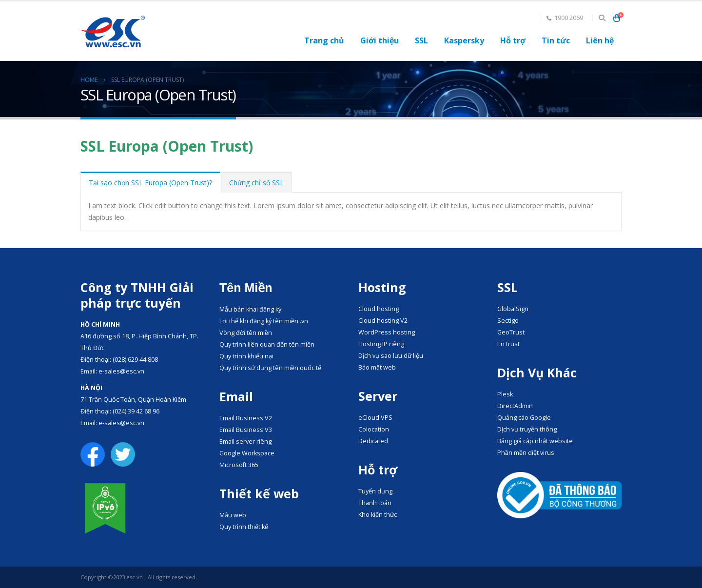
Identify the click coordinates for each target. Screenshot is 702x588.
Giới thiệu (380, 40)
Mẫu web (233, 515)
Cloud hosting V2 (383, 321)
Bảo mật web (377, 367)
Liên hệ (600, 40)
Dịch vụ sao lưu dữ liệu (391, 356)
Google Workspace (247, 453)
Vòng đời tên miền (246, 333)
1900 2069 (565, 18)
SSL (421, 40)
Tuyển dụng (375, 491)
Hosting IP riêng (381, 344)
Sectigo (508, 321)
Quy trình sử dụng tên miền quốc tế (270, 368)
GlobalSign (513, 309)
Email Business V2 (246, 418)
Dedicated (373, 441)
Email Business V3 (246, 430)
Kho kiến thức (378, 515)
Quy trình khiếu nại (246, 356)
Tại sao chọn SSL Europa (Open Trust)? (150, 183)
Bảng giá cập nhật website (535, 441)
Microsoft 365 (239, 465)
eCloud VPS (375, 418)
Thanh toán (375, 503)
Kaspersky (464, 40)
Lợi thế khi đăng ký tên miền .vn (264, 321)
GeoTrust (511, 332)
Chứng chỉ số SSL (256, 183)
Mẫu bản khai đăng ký (250, 309)
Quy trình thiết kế (244, 527)
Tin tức (556, 40)
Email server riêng (245, 441)
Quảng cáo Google (524, 418)
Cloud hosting (379, 309)
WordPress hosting (387, 332)
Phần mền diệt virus (526, 453)
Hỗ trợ (513, 40)
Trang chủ (324, 40)
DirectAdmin (515, 406)
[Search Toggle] (602, 18)
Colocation (374, 429)
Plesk (505, 394)
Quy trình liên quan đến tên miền (267, 344)
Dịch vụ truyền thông (527, 429)
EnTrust (508, 344)
